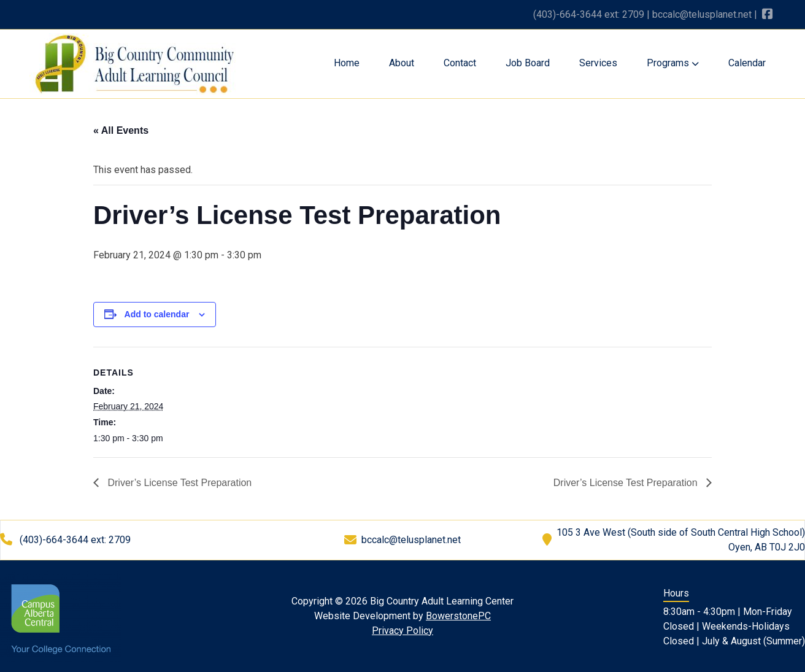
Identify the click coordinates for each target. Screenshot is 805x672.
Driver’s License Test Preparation (178, 483)
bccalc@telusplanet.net (702, 14)
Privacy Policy (402, 631)
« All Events (121, 130)
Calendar (747, 63)
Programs (673, 63)
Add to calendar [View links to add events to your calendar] (157, 314)
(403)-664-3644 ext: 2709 (589, 14)
